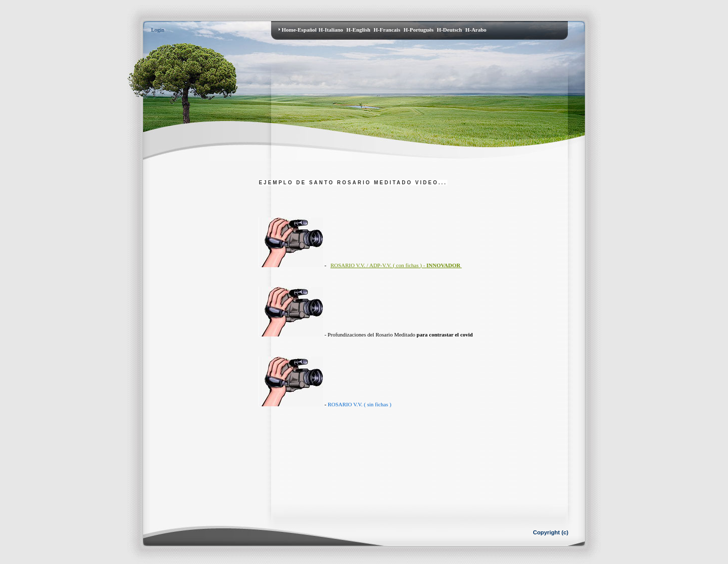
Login (158, 30)
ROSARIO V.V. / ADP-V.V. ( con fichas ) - (395, 265)
